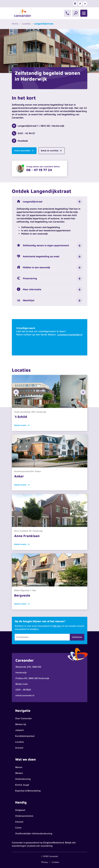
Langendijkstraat (29, 202)
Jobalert (19, 730)
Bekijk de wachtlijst (51, 151)
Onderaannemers (24, 816)
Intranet (19, 822)
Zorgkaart (20, 810)
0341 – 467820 (23, 690)
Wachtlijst (25, 300)
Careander (17, 843)
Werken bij (21, 724)
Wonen (19, 767)
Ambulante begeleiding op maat (38, 257)
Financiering (27, 278)
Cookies (55, 862)
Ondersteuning (23, 779)
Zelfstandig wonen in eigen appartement (43, 246)
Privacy (45, 862)
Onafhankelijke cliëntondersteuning (34, 833)
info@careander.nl (25, 695)
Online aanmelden (24, 151)
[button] (16, 392)
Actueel (19, 748)
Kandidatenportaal (25, 736)
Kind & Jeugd (22, 785)
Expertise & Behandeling (28, 791)
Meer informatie (29, 289)
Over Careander (23, 718)
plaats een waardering (41, 846)
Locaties (26, 24)
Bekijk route (22, 684)
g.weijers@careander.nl (70, 334)
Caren (18, 828)
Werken (19, 773)
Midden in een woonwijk (33, 267)
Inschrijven (77, 637)
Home (15, 24)
